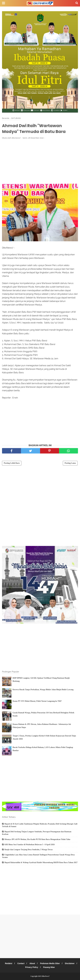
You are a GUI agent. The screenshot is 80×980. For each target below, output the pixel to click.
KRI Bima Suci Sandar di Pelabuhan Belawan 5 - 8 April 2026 (30, 845)
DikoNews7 (46, 976)
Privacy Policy (32, 967)
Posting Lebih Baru (12, 463)
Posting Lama (70, 463)
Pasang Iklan (49, 967)
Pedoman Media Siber (50, 963)
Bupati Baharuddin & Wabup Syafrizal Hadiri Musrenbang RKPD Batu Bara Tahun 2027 (41, 862)
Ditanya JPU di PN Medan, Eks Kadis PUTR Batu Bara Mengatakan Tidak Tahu (37, 839)
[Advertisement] (40, 161)
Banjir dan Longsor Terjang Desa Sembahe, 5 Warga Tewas (29, 850)
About (32, 963)
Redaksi (9, 963)
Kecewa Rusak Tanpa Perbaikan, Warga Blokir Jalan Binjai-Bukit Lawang (43, 690)
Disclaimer (70, 963)
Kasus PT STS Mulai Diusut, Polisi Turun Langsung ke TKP (37, 701)
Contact (21, 963)
